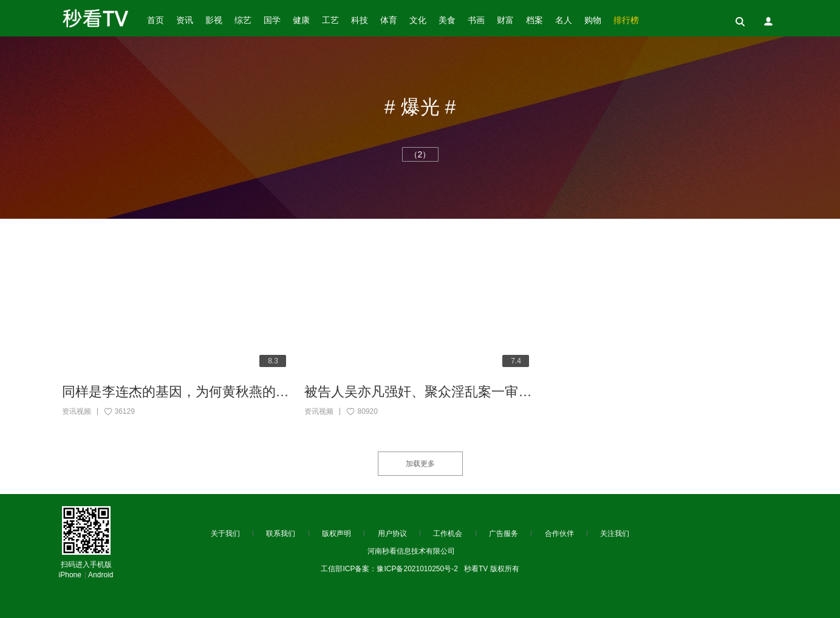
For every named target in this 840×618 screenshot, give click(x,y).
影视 (214, 20)
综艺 (243, 20)
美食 (447, 20)
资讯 (185, 20)
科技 (360, 20)
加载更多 (420, 464)
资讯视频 (77, 411)
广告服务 (504, 534)
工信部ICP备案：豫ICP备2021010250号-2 (389, 569)
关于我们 (225, 534)
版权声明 (336, 534)
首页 (155, 20)
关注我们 (615, 534)
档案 (534, 20)
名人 (564, 20)
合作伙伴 (559, 534)
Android (101, 575)
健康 (301, 20)
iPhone (70, 575)
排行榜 (626, 20)
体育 (389, 20)
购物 (593, 20)
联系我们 (281, 534)
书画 (476, 20)
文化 (418, 20)
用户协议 (392, 534)
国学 (272, 20)
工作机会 (448, 534)
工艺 (330, 20)
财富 (505, 20)
